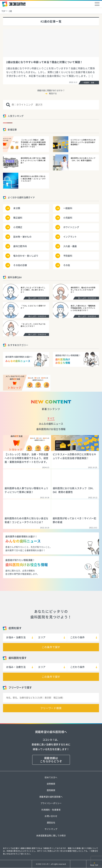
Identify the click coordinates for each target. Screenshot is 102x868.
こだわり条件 (77, 637)
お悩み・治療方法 (16, 637)
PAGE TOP (94, 865)
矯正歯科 (18, 218)
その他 (67, 265)
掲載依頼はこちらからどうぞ (51, 760)
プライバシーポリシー (51, 803)
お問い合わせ (51, 816)
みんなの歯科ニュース (51, 424)
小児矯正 (18, 227)
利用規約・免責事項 (51, 810)
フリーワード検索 (51, 708)
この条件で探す (51, 647)
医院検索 (51, 790)
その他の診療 (20, 265)
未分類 (17, 208)
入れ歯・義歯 (70, 246)
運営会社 (51, 823)
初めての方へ (51, 777)
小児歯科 (68, 218)
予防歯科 (68, 256)
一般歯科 (68, 208)
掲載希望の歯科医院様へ (51, 797)
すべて (51, 418)
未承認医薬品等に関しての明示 (51, 836)
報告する (53, 93)
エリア (42, 637)
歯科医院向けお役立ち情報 (51, 429)
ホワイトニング (71, 227)
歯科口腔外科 (20, 246)
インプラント (70, 237)
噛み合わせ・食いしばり (26, 256)
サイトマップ (51, 829)
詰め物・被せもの (22, 237)
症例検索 (51, 784)
